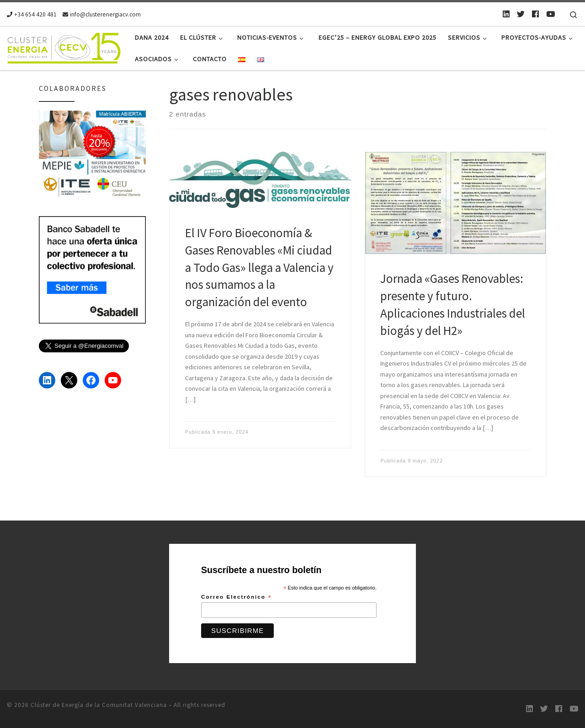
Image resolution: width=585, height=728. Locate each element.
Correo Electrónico (237, 597)
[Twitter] (521, 14)
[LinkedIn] (506, 14)
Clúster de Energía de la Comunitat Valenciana (99, 705)
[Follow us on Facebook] (535, 14)
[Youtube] (550, 14)
